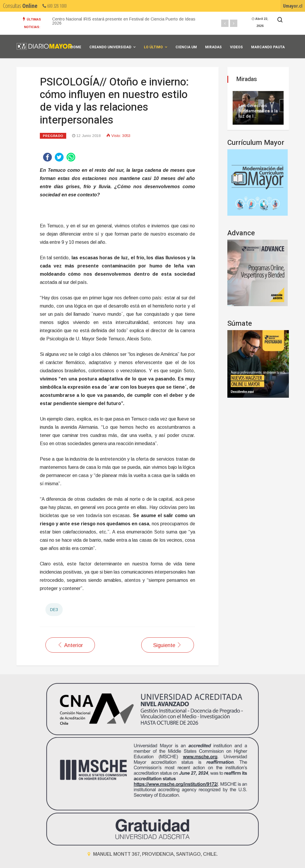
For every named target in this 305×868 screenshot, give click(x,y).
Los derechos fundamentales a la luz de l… (258, 111)
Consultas (20, 6)
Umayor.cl (293, 6)
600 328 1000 (54, 6)
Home (76, 47)
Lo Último (153, 47)
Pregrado (53, 136)
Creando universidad (110, 47)
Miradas (213, 47)
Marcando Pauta (268, 47)
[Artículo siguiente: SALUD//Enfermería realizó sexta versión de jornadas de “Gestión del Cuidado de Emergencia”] (168, 645)
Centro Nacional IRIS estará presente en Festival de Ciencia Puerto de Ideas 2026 (124, 21)
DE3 (54, 610)
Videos (236, 47)
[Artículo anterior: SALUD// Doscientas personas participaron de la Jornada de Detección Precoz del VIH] (70, 645)
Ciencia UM (186, 47)
